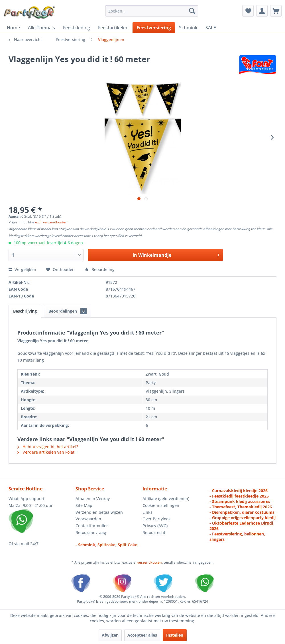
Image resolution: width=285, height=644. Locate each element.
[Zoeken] (192, 11)
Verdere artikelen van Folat (46, 452)
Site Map (84, 505)
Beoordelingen (68, 311)
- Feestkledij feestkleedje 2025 (239, 496)
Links (147, 512)
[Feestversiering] (154, 28)
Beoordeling (100, 269)
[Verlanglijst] (248, 11)
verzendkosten (150, 562)
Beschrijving (25, 311)
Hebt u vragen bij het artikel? (48, 447)
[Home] (13, 28)
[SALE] (211, 28)
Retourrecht (154, 532)
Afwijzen (110, 635)
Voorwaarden (88, 519)
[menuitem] (152, 11)
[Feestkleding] (77, 28)
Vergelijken (22, 269)
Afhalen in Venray (93, 499)
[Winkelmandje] (276, 11)
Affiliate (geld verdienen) (166, 499)
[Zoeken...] (152, 11)
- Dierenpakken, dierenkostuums (242, 512)
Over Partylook (157, 519)
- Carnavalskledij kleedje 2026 (239, 491)
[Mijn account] (262, 11)
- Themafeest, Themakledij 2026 (241, 507)
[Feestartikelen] (113, 28)
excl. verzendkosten (51, 222)
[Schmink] (188, 28)
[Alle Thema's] (41, 28)
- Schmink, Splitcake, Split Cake (106, 545)
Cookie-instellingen (161, 505)
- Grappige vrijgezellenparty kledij (243, 518)
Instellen (175, 635)
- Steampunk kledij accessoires (240, 501)
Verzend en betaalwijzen (99, 512)
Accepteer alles (142, 635)
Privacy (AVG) (155, 526)
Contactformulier (92, 526)
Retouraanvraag (91, 532)
